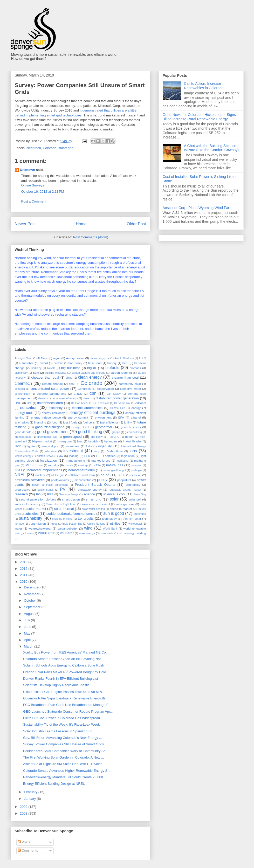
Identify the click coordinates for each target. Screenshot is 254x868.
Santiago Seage (69, 494)
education (29, 408)
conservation (105, 389)
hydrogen (111, 441)
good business (131, 427)
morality (54, 465)
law (61, 456)
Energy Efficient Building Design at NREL (54, 784)
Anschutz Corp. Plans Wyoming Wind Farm (198, 208)
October (30, 600)
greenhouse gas (47, 437)
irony (97, 451)
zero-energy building (132, 533)
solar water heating (94, 509)
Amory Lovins (75, 358)
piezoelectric (83, 480)
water (19, 528)
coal (71, 384)
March (29, 646)
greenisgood (72, 437)
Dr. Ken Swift (101, 403)
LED (87, 456)
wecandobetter (68, 528)
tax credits (86, 519)
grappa (116, 432)
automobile (26, 363)
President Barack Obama (95, 485)
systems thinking (62, 519)
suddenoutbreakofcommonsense (71, 514)
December (32, 587)
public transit (46, 490)
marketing (122, 461)
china (69, 378)
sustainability (30, 518)
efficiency (56, 408)
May (28, 633)
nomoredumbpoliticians (45, 470)
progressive (23, 489)
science (89, 494)
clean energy (90, 377)
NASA (97, 465)
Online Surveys (33, 185)
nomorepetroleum (81, 470)
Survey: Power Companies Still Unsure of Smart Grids (63, 744)
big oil (92, 368)
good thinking (90, 432)
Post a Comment (34, 201)
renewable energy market (125, 490)
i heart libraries (132, 442)
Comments (28, 850)
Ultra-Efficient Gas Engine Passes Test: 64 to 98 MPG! (64, 692)
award (44, 363)
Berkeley (36, 368)
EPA (121, 417)
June (28, 627)
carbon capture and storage (88, 373)
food (55, 422)
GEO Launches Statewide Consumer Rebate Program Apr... (68, 711)
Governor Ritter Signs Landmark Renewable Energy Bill (65, 698)
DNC (18, 403)
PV (63, 489)
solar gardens (125, 504)
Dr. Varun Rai (122, 403)
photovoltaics (60, 480)
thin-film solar (132, 519)
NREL (20, 475)
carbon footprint (121, 373)
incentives (72, 446)
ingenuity (105, 446)
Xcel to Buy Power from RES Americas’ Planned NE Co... (66, 652)
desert (87, 398)
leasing (74, 456)
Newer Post (25, 224)
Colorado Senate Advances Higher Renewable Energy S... (67, 771)
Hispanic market (42, 442)
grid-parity (97, 437)
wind (88, 528)
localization (49, 460)
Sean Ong (140, 494)
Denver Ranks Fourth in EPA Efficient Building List (61, 679)
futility (128, 422)
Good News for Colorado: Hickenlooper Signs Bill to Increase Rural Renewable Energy (199, 117)
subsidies (31, 514)
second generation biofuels (37, 499)
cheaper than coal (45, 377)
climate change (52, 384)
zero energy (87, 533)
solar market (37, 509)
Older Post (136, 224)
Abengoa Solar (24, 358)
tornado (19, 524)
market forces (101, 460)
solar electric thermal (96, 504)
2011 (24, 575)
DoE (29, 403)
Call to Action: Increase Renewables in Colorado (204, 86)
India (89, 446)
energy (136, 408)
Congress (84, 389)
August (30, 614)
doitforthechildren (50, 403)
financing (40, 422)
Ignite (31, 446)
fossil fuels (70, 422)
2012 (24, 569)
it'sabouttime (114, 451)
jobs (133, 451)
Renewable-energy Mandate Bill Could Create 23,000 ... (65, 777)
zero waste (107, 533)
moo (40, 465)
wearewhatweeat (40, 528)
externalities (22, 423)
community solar (130, 384)
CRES (78, 394)
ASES (142, 358)
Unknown (28, 170)
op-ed (105, 475)
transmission (37, 523)
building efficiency (56, 373)
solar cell (135, 499)
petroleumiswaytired (30, 480)
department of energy (65, 398)
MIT (28, 465)
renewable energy (89, 489)
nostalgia (136, 470)
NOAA (19, 470)
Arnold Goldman (124, 358)
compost (20, 389)
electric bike (118, 408)
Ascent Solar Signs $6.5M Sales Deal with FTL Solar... (64, 764)
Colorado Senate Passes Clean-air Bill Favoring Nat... (63, 659)
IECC (18, 446)
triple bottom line (72, 524)
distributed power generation (117, 398)
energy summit (78, 417)
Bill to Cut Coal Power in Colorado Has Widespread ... (63, 718)
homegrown (65, 442)
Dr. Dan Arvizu (80, 403)
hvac (80, 442)
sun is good (114, 513)
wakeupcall (135, 524)
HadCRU (114, 437)
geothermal (103, 427)
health (129, 437)
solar (114, 499)
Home (81, 224)
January (30, 799)
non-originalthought (114, 470)
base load (95, 363)
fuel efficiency (109, 422)
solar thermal (64, 509)
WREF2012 (67, 533)
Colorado (50, 148)
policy (102, 480)
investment (73, 451)
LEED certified (106, 456)
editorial (141, 403)
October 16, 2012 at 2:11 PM (43, 192)
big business (71, 368)
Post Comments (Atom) (91, 237)
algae (57, 358)
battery (112, 363)
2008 (24, 813)
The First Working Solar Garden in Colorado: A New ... (64, 757)
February (31, 792)
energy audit (24, 413)
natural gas (115, 465)
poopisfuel (124, 480)
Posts (24, 842)
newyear (137, 465)
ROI (39, 494)
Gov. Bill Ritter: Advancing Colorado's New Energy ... (63, 738)
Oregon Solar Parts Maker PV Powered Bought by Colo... (66, 672)
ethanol (136, 417)
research (21, 494)
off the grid (58, 475)
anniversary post (100, 358)
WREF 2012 (46, 533)
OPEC (121, 475)
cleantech (34, 148)
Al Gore (43, 358)
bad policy (75, 363)
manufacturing (75, 460)
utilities (115, 523)
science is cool (114, 494)
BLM (36, 373)
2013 (24, 562)
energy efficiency (53, 413)
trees (54, 524)
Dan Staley (114, 394)
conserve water (131, 389)
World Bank (110, 529)
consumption (22, 394)
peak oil (136, 475)
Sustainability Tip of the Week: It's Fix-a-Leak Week (61, 724)
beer (125, 363)
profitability (133, 485)
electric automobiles (87, 408)
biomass (135, 368)
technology (109, 519)
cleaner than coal (125, 377)
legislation (128, 456)
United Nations (96, 524)
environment (103, 417)
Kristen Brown (45, 456)
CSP (93, 394)
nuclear (40, 475)
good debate (23, 432)
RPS (50, 494)
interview (51, 451)
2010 (24, 582)
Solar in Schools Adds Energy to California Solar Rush (64, 665)
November (32, 594)
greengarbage (23, 437)
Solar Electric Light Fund (61, 504)
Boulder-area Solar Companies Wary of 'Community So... (66, 751)
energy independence (46, 417)
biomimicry (21, 373)
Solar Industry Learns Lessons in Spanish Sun (58, 731)
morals (69, 465)
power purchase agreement (50, 485)
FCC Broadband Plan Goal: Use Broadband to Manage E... (67, 705)
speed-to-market (121, 509)
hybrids (93, 441)
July (27, 620)
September (33, 607)
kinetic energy (23, 456)
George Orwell (80, 427)
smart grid (66, 148)
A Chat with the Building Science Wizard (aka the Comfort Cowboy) (211, 148)
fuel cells (89, 422)
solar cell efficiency (28, 504)
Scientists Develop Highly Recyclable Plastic (56, 685)
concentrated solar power (50, 389)
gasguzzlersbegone (50, 427)
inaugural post (51, 446)
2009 (24, 807)
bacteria (59, 363)
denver (42, 398)
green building (133, 432)
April (28, 640)
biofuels (112, 368)
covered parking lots (52, 394)
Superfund (140, 514)
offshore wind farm (82, 475)
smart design (71, 499)
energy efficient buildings (93, 412)
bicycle (51, 368)
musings (83, 465)
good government (53, 432)
